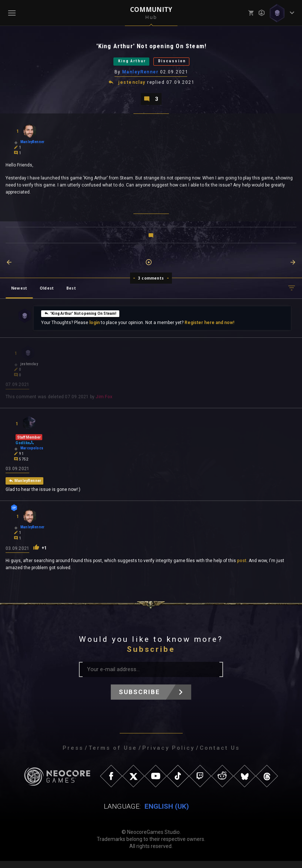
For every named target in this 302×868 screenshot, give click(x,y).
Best (71, 293)
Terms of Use (113, 755)
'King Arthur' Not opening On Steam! (80, 319)
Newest (19, 293)
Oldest (47, 293)
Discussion (180, 64)
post (242, 568)
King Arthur (126, 64)
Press (73, 755)
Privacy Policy (168, 755)
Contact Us (220, 755)
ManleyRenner (141, 75)
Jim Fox (104, 403)
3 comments (151, 283)
